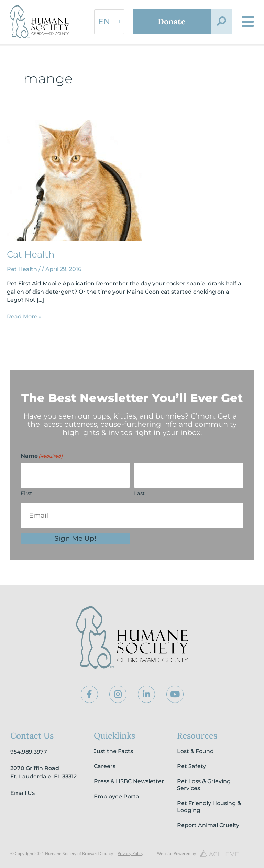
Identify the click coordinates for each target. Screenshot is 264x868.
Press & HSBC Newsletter (129, 781)
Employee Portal (117, 796)
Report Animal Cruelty (208, 825)
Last (139, 493)
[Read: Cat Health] (74, 180)
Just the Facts (113, 751)
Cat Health (31, 254)
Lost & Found (195, 751)
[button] (221, 22)
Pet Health (22, 269)
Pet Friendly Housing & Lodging (209, 807)
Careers (105, 766)
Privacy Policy (130, 853)
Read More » (24, 316)
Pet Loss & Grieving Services (204, 785)
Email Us (23, 793)
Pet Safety (191, 766)
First (26, 493)
